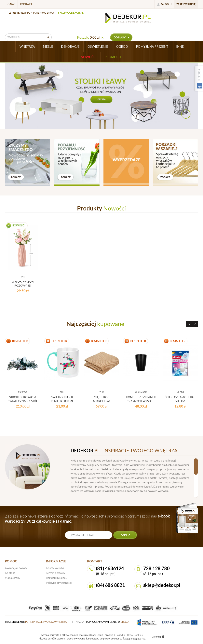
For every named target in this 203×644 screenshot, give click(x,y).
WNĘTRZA (27, 47)
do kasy (121, 37)
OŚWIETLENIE (98, 47)
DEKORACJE (70, 47)
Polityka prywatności (59, 583)
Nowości (89, 57)
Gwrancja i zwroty (16, 568)
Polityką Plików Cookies (129, 635)
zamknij (158, 637)
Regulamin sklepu (57, 578)
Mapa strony (13, 578)
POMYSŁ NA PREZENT (152, 47)
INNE (180, 47)
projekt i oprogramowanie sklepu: (102, 622)
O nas (11, 4)
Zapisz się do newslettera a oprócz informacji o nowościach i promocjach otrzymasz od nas (87, 519)
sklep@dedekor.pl (71, 13)
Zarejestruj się (186, 4)
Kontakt (26, 4)
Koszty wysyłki (55, 568)
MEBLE (48, 47)
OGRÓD (122, 47)
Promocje (113, 57)
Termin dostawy (56, 573)
